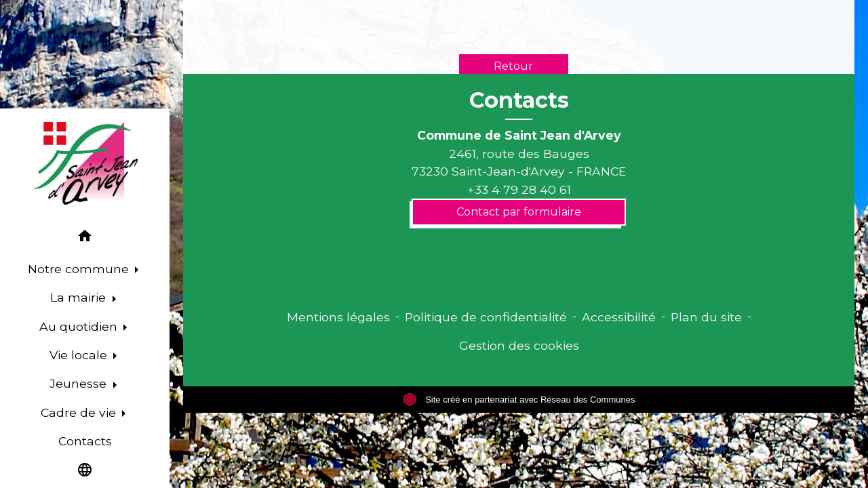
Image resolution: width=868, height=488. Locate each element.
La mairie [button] (80, 297)
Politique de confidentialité (486, 317)
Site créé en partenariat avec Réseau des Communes (519, 400)
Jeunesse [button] (80, 383)
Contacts (519, 100)
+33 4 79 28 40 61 (519, 189)
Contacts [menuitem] (85, 441)
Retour (513, 66)
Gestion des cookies (519, 345)
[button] (85, 238)
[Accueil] (85, 163)
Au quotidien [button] (80, 326)
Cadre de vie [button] (80, 412)
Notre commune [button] (80, 269)
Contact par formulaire (519, 212)
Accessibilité (619, 317)
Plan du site (706, 317)
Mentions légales (338, 317)
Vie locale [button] (80, 355)
